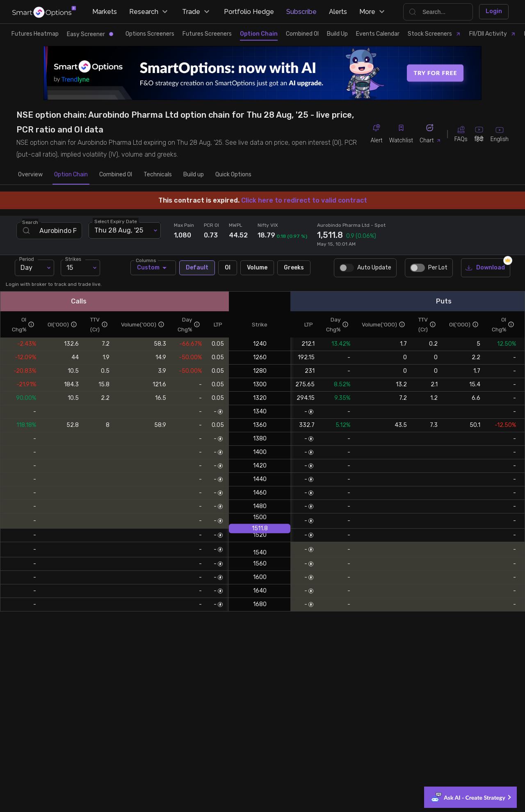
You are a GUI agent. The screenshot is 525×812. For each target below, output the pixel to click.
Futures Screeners (207, 34)
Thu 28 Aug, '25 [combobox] (119, 230)
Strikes (74, 258)
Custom (153, 268)
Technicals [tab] (158, 175)
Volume (257, 268)
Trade (197, 12)
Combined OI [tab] (116, 175)
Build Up (337, 34)
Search (30, 222)
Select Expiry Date (116, 221)
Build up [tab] (194, 175)
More (373, 12)
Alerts (338, 12)
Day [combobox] (26, 268)
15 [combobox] (70, 268)
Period (28, 258)
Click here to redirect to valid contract (304, 200)
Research (150, 12)
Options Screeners (150, 34)
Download (486, 268)
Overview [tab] (30, 175)
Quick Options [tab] (233, 175)
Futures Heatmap (35, 34)
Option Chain (259, 34)
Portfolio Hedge (249, 12)
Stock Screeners (434, 34)
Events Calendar (378, 34)
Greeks (294, 268)
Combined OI (302, 34)
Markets (105, 12)
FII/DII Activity (493, 34)
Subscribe (301, 12)
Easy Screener (90, 34)
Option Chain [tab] (71, 175)
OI (228, 268)
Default (197, 268)
